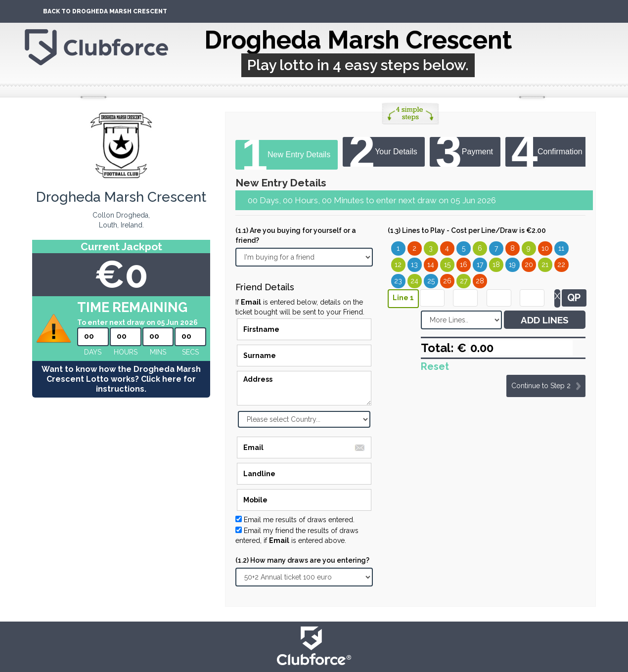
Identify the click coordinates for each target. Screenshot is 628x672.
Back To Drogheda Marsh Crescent (105, 11)
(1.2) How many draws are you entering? (302, 560)
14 (431, 265)
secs (190, 352)
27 (464, 281)
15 (447, 265)
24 (414, 281)
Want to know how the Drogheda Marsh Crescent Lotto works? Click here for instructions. (121, 379)
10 (545, 248)
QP (574, 298)
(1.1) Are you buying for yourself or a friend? (296, 235)
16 (464, 265)
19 (512, 265)
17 (480, 265)
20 (529, 265)
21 (545, 265)
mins (158, 352)
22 (561, 265)
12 (398, 265)
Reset (435, 366)
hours (126, 352)
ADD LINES (545, 320)
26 (447, 281)
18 (496, 265)
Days (93, 352)
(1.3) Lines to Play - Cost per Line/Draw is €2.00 (467, 230)
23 (398, 281)
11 (561, 248)
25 (431, 281)
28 (480, 281)
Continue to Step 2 (541, 386)
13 (414, 265)
